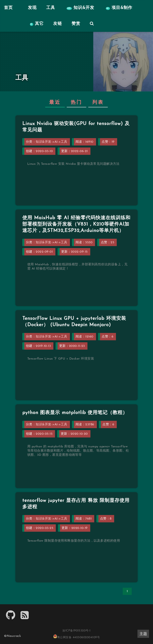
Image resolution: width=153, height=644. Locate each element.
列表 (98, 103)
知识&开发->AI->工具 (51, 142)
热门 (76, 103)
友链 (58, 24)
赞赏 (76, 24)
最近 (55, 103)
